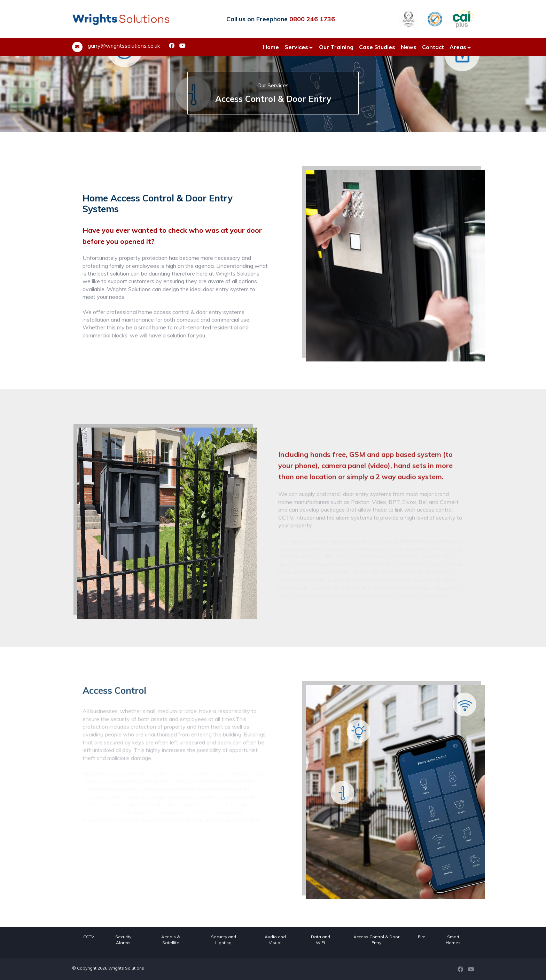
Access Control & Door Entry (376, 940)
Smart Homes (453, 940)
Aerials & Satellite (171, 940)
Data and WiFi (321, 940)
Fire (422, 937)
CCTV (89, 937)
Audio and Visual (275, 940)
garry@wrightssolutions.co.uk (124, 46)
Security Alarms (123, 940)
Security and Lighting (224, 940)
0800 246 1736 (312, 19)
